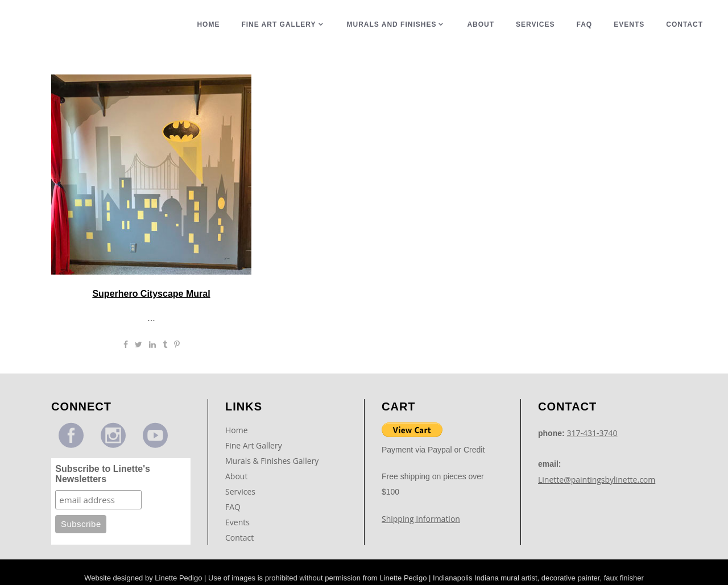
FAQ (233, 507)
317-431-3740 (592, 433)
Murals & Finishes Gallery (272, 461)
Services (240, 491)
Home (237, 430)
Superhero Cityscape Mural (151, 294)
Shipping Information (421, 519)
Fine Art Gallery (254, 445)
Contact (239, 538)
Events (237, 522)
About (236, 476)
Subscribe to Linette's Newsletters (103, 474)
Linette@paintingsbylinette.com (597, 480)
